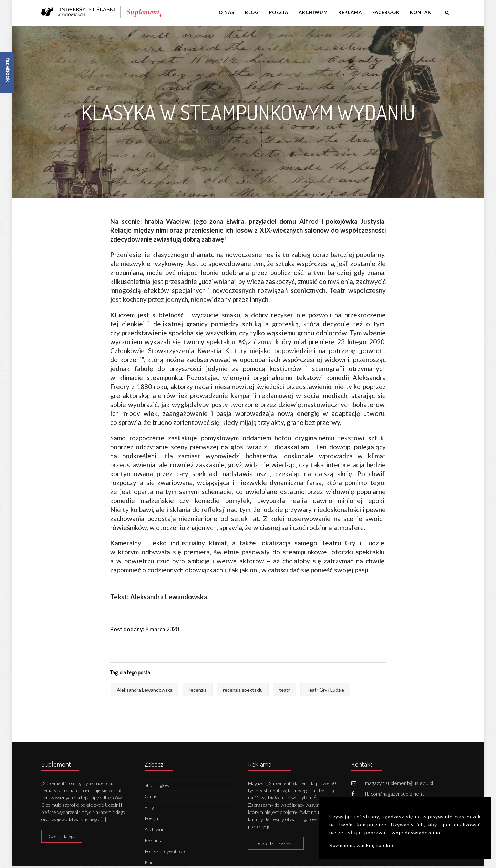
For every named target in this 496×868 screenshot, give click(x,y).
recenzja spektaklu (243, 690)
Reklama (350, 12)
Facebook (386, 12)
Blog (252, 12)
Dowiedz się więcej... (276, 843)
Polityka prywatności (166, 851)
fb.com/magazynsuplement (395, 794)
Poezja (279, 12)
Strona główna (160, 785)
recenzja (198, 690)
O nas (227, 12)
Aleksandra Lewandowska (145, 690)
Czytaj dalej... (62, 836)
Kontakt (422, 12)
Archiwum (313, 12)
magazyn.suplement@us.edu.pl (399, 783)
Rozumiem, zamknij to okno (362, 845)
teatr (285, 690)
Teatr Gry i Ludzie (325, 690)
